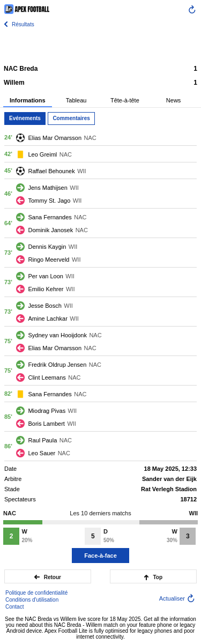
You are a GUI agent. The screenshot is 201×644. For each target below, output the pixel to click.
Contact (14, 607)
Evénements (25, 118)
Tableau (76, 100)
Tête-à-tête (125, 100)
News (174, 100)
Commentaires (71, 118)
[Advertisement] (101, 46)
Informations (28, 100)
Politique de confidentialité (36, 593)
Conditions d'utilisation (32, 600)
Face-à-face (100, 556)
